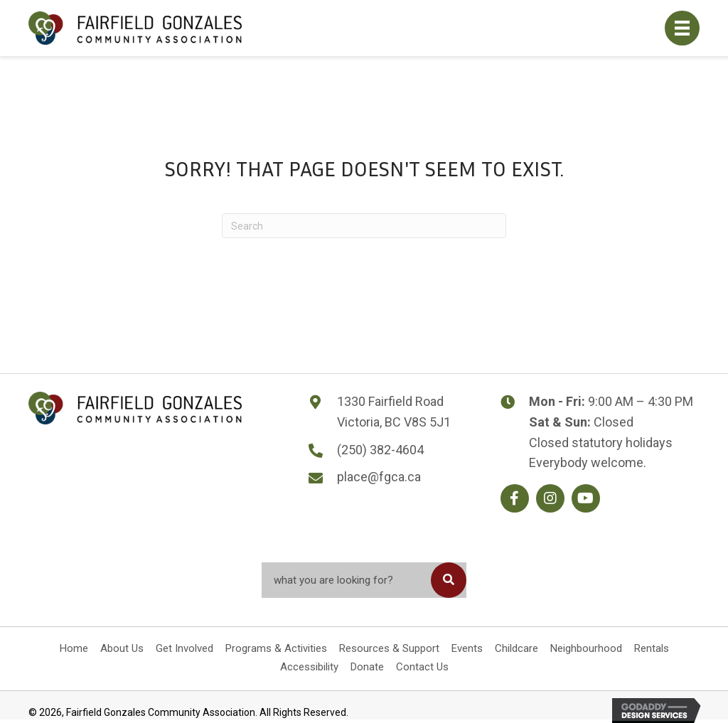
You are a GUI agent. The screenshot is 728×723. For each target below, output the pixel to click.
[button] (515, 498)
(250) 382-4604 (380, 450)
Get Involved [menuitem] (184, 648)
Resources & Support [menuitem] (389, 648)
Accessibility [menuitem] (309, 667)
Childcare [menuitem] (516, 648)
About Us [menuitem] (122, 648)
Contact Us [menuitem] (422, 667)
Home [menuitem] (74, 648)
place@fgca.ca (379, 477)
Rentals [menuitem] (652, 648)
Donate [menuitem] (367, 667)
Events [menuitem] (467, 648)
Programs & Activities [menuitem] (276, 648)
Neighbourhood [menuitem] (586, 648)
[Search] (364, 226)
